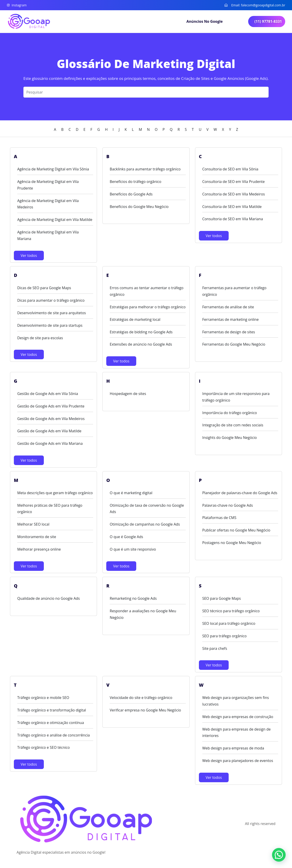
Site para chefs (215, 648)
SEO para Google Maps (222, 598)
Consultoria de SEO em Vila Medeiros (234, 194)
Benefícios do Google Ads (131, 194)
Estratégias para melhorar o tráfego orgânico (148, 307)
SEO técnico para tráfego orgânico (231, 611)
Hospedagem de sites (128, 394)
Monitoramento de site (37, 537)
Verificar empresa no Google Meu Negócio (145, 710)
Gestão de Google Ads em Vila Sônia (48, 394)
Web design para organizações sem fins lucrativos (236, 701)
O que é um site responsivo (133, 549)
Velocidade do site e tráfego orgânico (141, 698)
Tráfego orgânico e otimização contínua (51, 723)
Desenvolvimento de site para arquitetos (52, 313)
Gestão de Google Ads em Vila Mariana (50, 443)
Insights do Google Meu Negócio (230, 438)
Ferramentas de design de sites (229, 332)
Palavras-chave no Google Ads (228, 505)
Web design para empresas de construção (238, 717)
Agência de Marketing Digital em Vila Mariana (48, 235)
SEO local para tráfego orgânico (229, 623)
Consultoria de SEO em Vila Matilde (232, 207)
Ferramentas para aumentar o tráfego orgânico (234, 291)
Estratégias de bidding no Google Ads (141, 332)
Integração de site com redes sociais (233, 425)
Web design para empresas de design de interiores (236, 733)
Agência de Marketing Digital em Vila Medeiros (48, 204)
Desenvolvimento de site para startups (50, 325)
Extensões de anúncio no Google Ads (141, 344)
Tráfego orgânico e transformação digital (52, 710)
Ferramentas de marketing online (230, 319)
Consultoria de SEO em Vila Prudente (234, 182)
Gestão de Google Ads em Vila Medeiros (51, 419)
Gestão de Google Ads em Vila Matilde (49, 431)
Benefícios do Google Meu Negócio (139, 207)
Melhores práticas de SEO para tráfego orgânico (50, 509)
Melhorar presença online (39, 549)
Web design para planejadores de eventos (238, 761)
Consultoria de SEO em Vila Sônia (230, 169)
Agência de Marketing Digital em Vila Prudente (48, 185)
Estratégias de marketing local (135, 319)
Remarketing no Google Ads (133, 598)
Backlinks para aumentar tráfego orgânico (145, 169)
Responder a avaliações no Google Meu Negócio (143, 614)
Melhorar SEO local (33, 524)
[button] (279, 855)
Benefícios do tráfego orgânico (135, 182)
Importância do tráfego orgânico (230, 413)
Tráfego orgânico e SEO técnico (43, 747)
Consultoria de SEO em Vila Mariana (233, 219)
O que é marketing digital (131, 493)
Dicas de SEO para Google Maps (44, 288)
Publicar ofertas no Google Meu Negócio (236, 530)
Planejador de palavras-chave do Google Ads (240, 493)
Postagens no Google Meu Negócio (232, 543)
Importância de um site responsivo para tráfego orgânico (236, 397)
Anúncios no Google (205, 21)
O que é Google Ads (126, 537)
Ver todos (29, 256)
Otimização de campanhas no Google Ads (145, 524)
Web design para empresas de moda (233, 748)
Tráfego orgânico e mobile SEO (43, 698)
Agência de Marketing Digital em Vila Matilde (55, 220)
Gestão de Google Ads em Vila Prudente (51, 406)
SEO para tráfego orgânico (224, 636)
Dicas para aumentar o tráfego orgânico (51, 300)
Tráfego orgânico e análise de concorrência (53, 735)
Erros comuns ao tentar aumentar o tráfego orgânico (147, 291)
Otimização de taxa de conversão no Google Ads (147, 509)
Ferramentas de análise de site (228, 307)
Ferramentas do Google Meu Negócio (234, 344)
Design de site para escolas (40, 338)
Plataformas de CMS (219, 518)
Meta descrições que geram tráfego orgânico (55, 493)
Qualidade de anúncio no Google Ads (48, 598)
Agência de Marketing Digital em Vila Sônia (53, 169)
